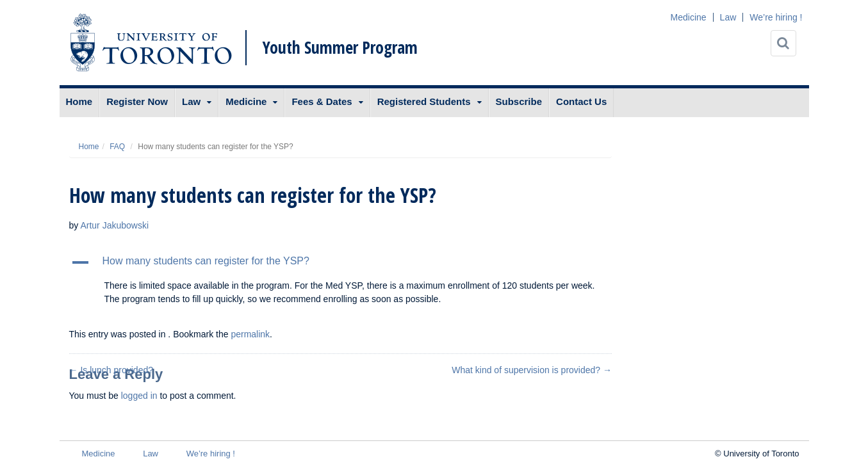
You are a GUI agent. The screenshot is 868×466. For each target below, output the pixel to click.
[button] (341, 262)
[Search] (783, 43)
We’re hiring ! (776, 17)
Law (728, 17)
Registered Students (424, 101)
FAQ (117, 147)
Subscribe (519, 101)
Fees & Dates (322, 101)
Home (79, 101)
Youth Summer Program (340, 47)
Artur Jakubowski (114, 225)
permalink (250, 334)
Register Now (137, 101)
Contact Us (581, 101)
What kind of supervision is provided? (532, 370)
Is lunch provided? (111, 370)
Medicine (689, 17)
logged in (139, 396)
